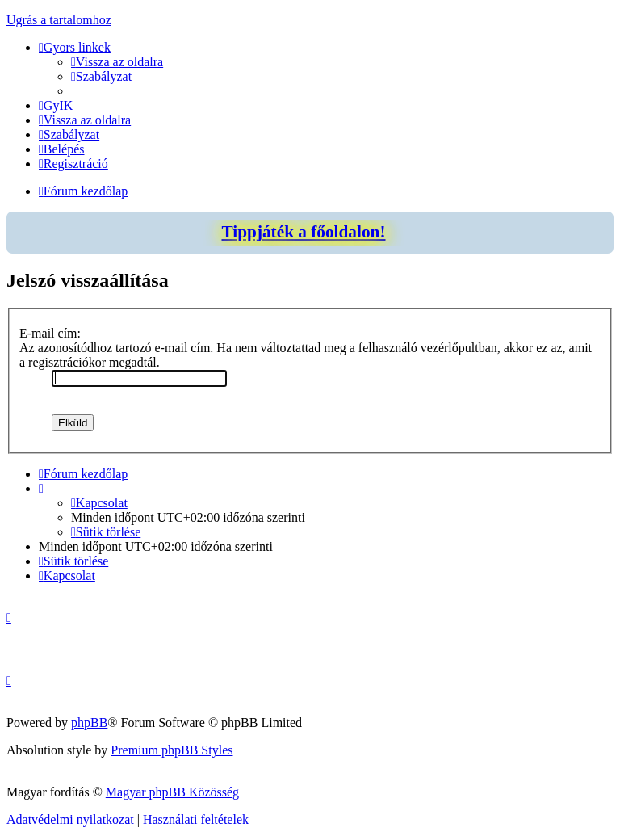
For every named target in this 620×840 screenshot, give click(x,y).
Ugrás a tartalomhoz (59, 20)
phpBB (89, 722)
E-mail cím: (50, 333)
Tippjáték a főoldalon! (303, 232)
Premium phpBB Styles (172, 750)
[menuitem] (117, 62)
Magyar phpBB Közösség (172, 792)
